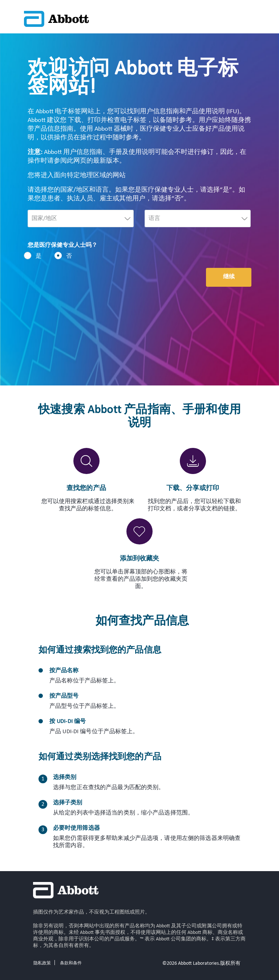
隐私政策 (42, 963)
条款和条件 (71, 963)
